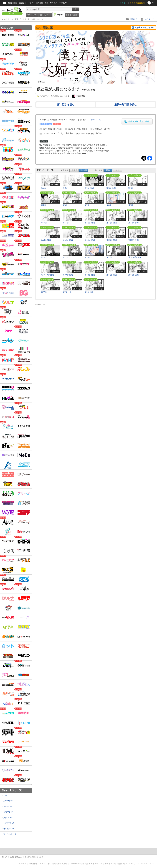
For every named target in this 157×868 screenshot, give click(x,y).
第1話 (43, 188)
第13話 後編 (46, 240)
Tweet (144, 158)
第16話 (44, 257)
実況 (47, 3)
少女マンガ (8, 812)
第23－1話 (67, 292)
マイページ (149, 19)
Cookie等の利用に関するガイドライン (86, 864)
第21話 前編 (112, 275)
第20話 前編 (68, 275)
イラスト (47, 15)
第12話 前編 (90, 223)
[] (96, 120)
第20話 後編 (90, 275)
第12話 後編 (112, 223)
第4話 (131, 188)
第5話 (43, 205)
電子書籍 (73, 15)
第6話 (65, 205)
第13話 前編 (133, 223)
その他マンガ (9, 829)
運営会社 (23, 864)
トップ (33, 15)
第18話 (87, 257)
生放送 (22, 3)
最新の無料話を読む (126, 105)
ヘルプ (42, 864)
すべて (6, 795)
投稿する (134, 19)
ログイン (124, 3)
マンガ (60, 15)
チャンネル (31, 3)
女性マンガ (8, 818)
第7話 (87, 205)
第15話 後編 (133, 240)
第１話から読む (66, 105)
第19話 (109, 257)
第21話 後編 (133, 275)
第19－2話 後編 (47, 275)
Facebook (150, 158)
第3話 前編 (89, 188)
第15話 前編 (112, 240)
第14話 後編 (90, 240)
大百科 (40, 3)
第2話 (65, 188)
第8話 (109, 205)
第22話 (44, 292)
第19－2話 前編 (135, 257)
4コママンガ (9, 823)
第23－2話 (89, 292)
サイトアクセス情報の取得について (120, 864)
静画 (15, 3)
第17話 (66, 257)
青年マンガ (8, 806)
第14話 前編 (68, 240)
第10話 (44, 223)
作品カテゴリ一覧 (12, 790)
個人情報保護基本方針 (58, 864)
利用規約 (33, 864)
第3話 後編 (111, 188)
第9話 (131, 205)
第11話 (66, 223)
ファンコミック (10, 834)
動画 (10, 3)
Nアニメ (54, 3)
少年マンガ (8, 801)
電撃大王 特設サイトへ (144, 28)
